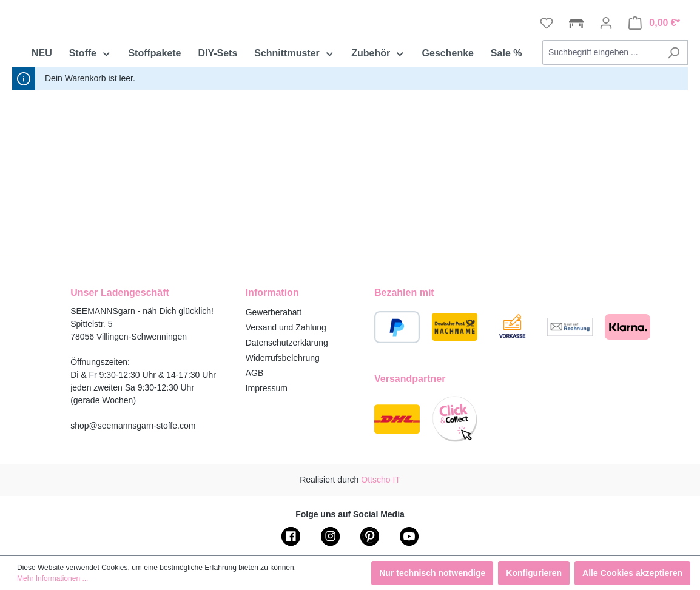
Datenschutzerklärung (287, 343)
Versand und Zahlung (286, 327)
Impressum (267, 388)
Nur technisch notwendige (432, 573)
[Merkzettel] (547, 90)
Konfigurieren (534, 573)
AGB (255, 373)
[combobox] (601, 120)
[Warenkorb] (654, 90)
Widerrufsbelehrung (283, 358)
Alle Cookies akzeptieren (632, 573)
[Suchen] (674, 120)
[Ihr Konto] (606, 90)
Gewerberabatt (274, 312)
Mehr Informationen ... (52, 578)
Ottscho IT (381, 480)
